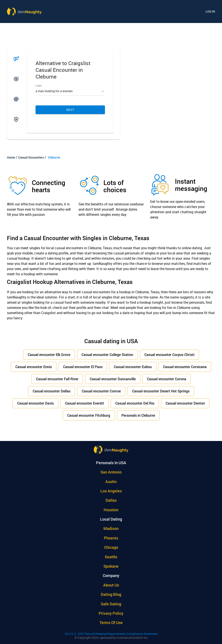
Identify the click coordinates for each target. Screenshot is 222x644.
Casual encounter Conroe (101, 391)
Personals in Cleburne (138, 415)
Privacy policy (111, 613)
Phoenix (111, 538)
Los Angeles (111, 491)
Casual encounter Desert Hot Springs (161, 391)
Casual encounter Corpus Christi (169, 355)
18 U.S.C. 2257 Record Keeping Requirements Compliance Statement (111, 634)
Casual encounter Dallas (52, 391)
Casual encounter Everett (85, 403)
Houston (111, 510)
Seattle (111, 557)
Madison (111, 528)
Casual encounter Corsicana (185, 367)
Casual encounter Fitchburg (89, 415)
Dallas (111, 500)
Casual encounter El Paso (83, 367)
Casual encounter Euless (133, 367)
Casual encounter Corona (167, 379)
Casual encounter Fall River (57, 379)
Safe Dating (111, 604)
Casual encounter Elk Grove (49, 355)
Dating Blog (111, 594)
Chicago (111, 547)
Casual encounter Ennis (34, 367)
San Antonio (111, 472)
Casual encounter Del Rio (135, 403)
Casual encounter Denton (185, 403)
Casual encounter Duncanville (113, 379)
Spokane (111, 566)
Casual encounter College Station (107, 355)
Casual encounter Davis (35, 403)
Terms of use (111, 623)
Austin (111, 482)
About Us (111, 585)
